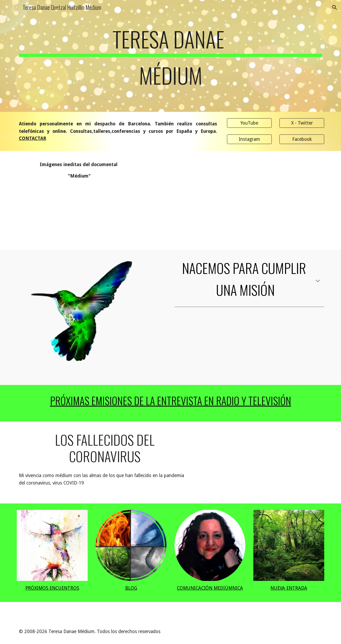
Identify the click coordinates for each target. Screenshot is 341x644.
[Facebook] (302, 139)
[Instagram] (249, 139)
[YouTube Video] (197, 200)
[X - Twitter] (302, 123)
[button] (335, 7)
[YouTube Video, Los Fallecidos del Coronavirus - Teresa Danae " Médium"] (262, 463)
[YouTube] (249, 123)
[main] (170, 60)
